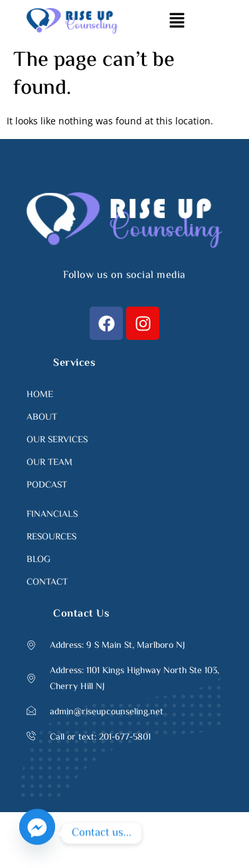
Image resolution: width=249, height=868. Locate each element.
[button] (177, 21)
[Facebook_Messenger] (37, 833)
